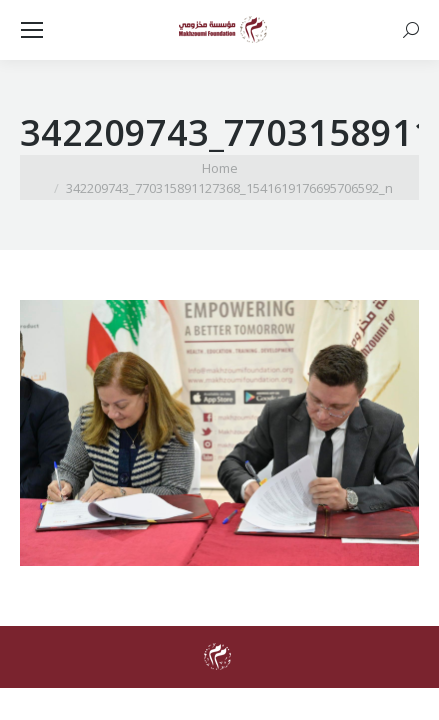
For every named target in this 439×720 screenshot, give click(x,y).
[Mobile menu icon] (32, 30)
